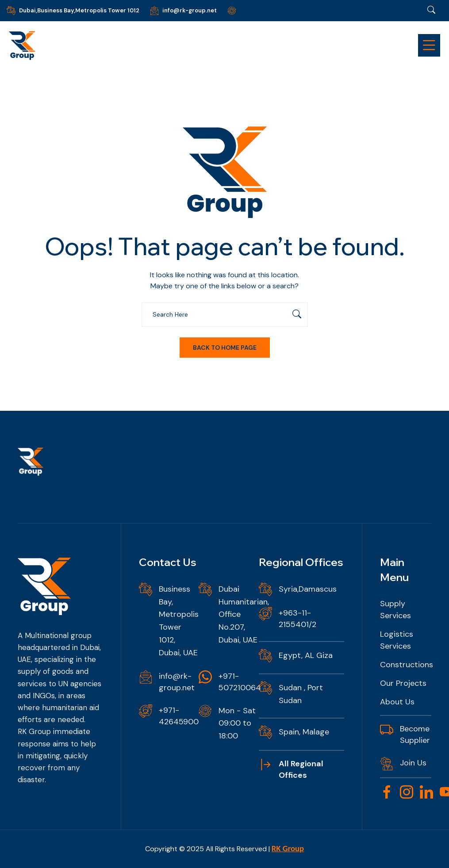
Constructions (407, 665)
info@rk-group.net (190, 10)
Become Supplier (415, 734)
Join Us (413, 763)
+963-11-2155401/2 (297, 619)
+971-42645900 (179, 716)
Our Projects (403, 683)
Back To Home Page (225, 348)
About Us (397, 702)
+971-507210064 (240, 682)
